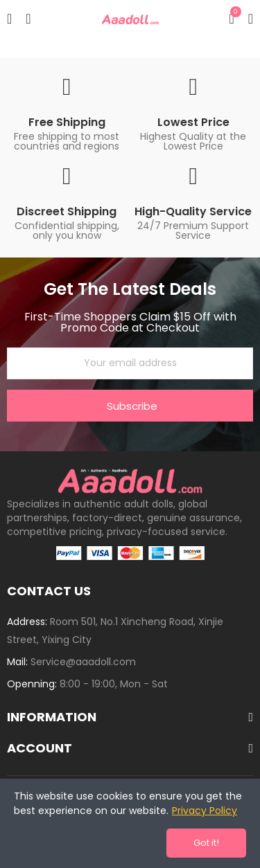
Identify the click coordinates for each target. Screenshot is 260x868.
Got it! (206, 843)
